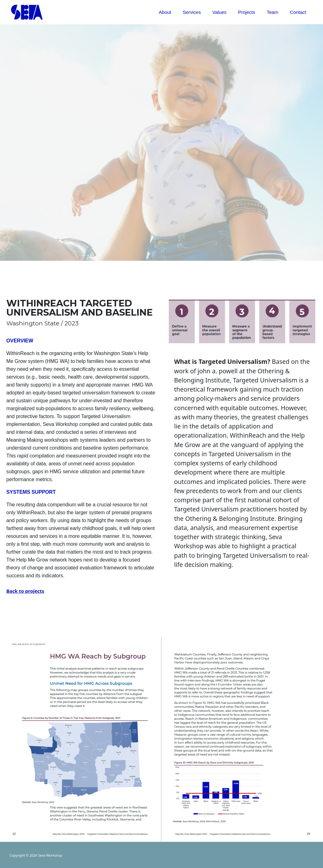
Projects (252, 12)
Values (227, 12)
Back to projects (25, 591)
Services (201, 12)
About (176, 12)
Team (276, 12)
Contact (299, 12)
